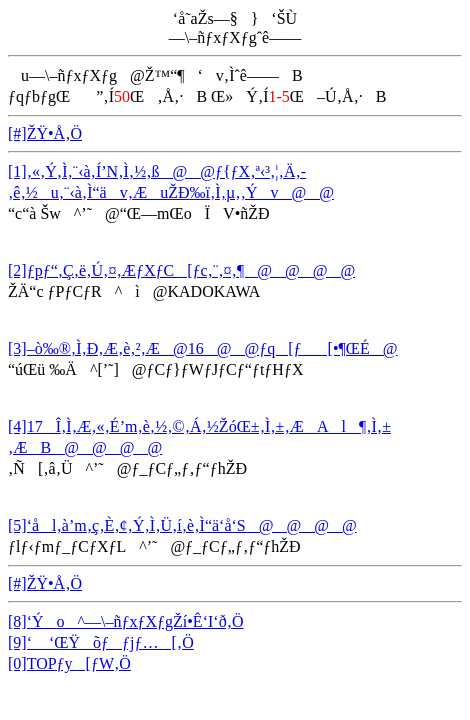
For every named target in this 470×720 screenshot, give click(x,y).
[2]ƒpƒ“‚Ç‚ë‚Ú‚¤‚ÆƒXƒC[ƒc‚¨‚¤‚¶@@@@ (181, 270)
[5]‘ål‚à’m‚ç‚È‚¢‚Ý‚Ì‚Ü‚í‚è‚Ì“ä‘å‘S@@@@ (182, 525)
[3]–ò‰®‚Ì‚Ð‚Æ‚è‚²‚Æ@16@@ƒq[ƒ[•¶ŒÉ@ (202, 348)
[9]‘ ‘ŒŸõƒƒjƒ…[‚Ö (101, 642)
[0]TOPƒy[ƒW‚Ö (69, 663)
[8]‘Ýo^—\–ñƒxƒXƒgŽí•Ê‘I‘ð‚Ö (126, 621)
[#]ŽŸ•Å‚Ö (45, 133)
